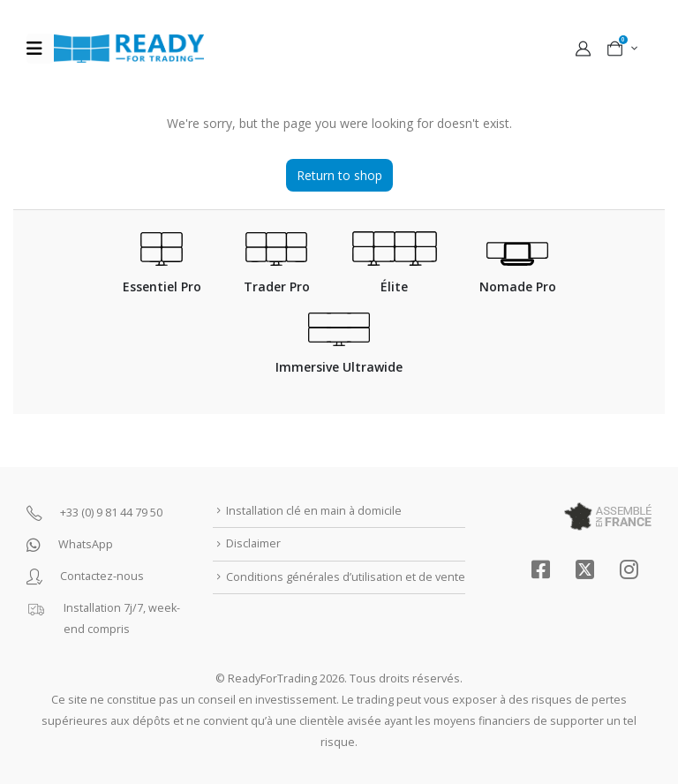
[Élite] (395, 272)
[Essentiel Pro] (162, 272)
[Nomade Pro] (518, 277)
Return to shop (339, 175)
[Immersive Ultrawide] (339, 353)
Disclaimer (253, 543)
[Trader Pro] (277, 272)
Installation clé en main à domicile (314, 511)
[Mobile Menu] (40, 49)
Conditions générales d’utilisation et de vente (346, 577)
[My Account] (583, 49)
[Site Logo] (129, 48)
